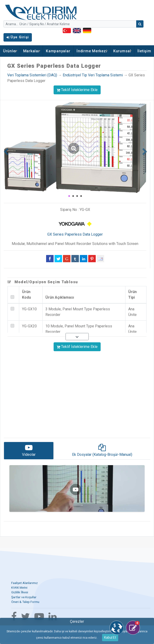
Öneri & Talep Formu (25, 602)
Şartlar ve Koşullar (24, 597)
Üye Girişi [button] (18, 37)
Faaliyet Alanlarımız (24, 583)
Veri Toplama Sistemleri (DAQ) (32, 75)
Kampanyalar (58, 51)
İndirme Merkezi (92, 51)
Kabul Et (110, 637)
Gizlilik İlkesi (20, 592)
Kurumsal (122, 51)
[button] (6, 150)
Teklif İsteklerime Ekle (77, 90)
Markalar (31, 51)
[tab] (29, 451)
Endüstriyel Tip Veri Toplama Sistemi (93, 75)
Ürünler (10, 51)
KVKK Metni (19, 587)
